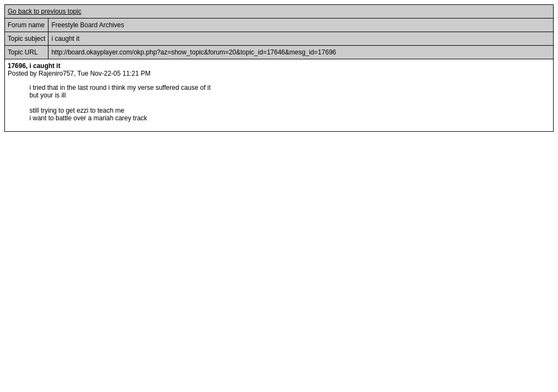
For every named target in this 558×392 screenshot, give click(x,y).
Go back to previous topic (44, 11)
